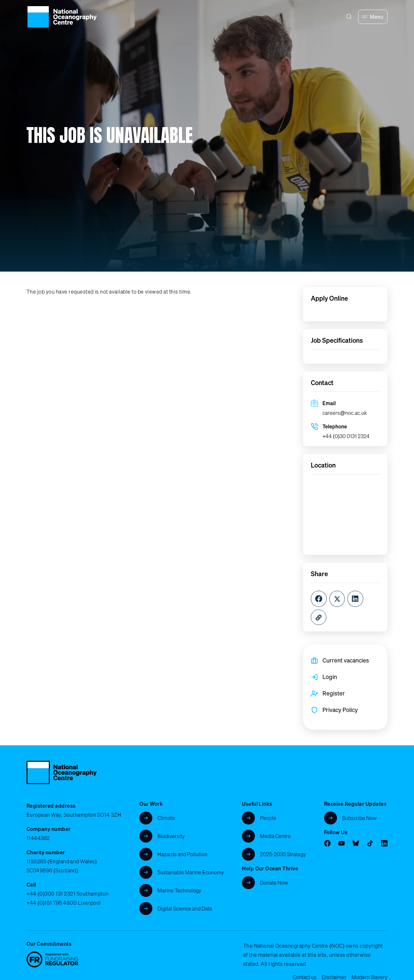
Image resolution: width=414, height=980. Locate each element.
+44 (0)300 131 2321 (51, 894)
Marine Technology (179, 890)
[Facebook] (319, 599)
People (268, 818)
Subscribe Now (360, 818)
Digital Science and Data (185, 909)
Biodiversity (171, 836)
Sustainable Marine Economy (191, 872)
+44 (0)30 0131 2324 (346, 436)
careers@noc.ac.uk (345, 413)
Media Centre (275, 836)
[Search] (349, 17)
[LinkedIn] (355, 599)
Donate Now (274, 883)
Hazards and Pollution (182, 854)
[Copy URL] (319, 617)
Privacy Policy (340, 710)
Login (330, 677)
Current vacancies (346, 660)
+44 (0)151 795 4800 (52, 903)
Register (334, 693)
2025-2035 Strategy (283, 854)
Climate (166, 818)
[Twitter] (337, 599)
